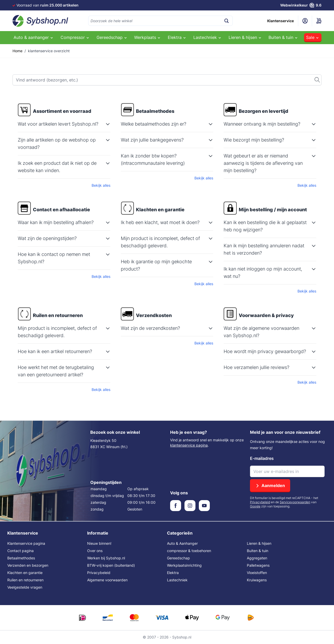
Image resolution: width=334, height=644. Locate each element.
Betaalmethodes (21, 558)
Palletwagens (258, 565)
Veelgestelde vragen (25, 587)
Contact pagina (20, 551)
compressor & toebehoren (189, 551)
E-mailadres (262, 458)
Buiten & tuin (258, 551)
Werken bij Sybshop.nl (106, 558)
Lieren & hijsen (259, 543)
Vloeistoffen (257, 573)
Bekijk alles (101, 185)
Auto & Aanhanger (182, 543)
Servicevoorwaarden (295, 502)
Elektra (173, 573)
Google (255, 506)
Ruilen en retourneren (25, 580)
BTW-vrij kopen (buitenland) (111, 565)
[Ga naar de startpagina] (40, 21)
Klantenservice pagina (26, 543)
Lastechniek (177, 580)
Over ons (95, 551)
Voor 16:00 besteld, (54, 5)
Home (17, 51)
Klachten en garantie (25, 573)
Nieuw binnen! (99, 543)
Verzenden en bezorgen (28, 565)
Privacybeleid (260, 502)
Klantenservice (281, 21)
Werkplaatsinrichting (184, 565)
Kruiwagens (257, 580)
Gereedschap (178, 558)
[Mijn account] (305, 21)
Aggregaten (257, 558)
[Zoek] (167, 80)
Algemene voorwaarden (107, 580)
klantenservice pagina (189, 445)
